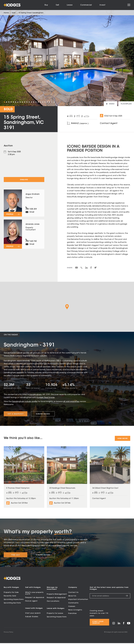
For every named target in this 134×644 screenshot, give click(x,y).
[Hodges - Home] (12, 5)
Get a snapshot (15, 417)
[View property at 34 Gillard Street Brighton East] (110, 481)
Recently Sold (10, 597)
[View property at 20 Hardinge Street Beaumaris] (67, 481)
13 (31, 102)
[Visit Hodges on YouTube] (129, 625)
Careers (72, 607)
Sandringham (36, 398)
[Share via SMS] (82, 268)
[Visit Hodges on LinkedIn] (119, 625)
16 (38, 102)
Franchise (72, 614)
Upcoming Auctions (12, 604)
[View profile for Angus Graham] (24, 205)
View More (123, 439)
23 (54, 102)
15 (36, 102)
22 (52, 102)
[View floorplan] (126, 104)
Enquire (24, 180)
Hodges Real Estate (45, 401)
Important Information (78, 600)
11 (27, 102)
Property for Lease (55, 614)
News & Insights (75, 611)
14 (34, 102)
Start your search (33, 614)
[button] (67, 307)
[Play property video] (110, 104)
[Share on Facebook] (91, 268)
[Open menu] (129, 5)
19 (45, 102)
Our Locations (53, 602)
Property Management (57, 595)
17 (40, 102)
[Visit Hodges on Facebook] (124, 625)
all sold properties (71, 405)
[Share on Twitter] (95, 268)
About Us (72, 597)
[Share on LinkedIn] (87, 268)
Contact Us (73, 593)
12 (29, 102)
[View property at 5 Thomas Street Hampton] (24, 481)
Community (73, 604)
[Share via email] (77, 268)
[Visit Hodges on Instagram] (114, 625)
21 (49, 102)
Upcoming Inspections (14, 600)
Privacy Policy (8, 633)
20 (47, 102)
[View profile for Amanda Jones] (24, 240)
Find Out (16, 559)
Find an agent (31, 602)
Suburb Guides (43, 417)
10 (25, 102)
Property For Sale (11, 593)
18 (43, 102)
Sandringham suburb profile (25, 405)
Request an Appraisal (35, 598)
